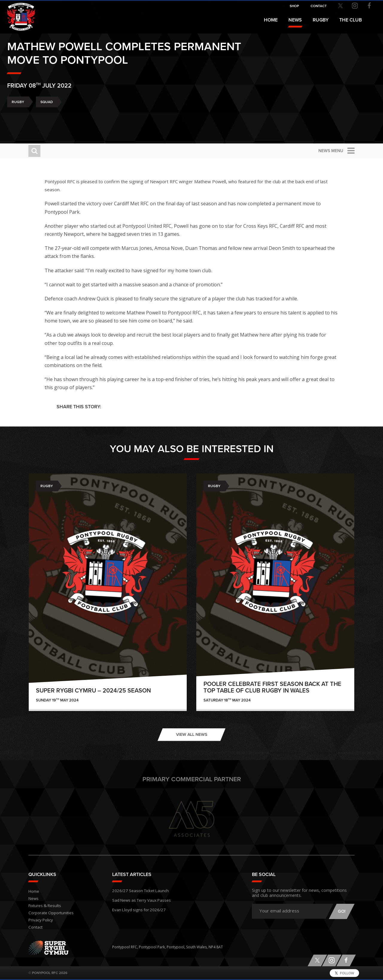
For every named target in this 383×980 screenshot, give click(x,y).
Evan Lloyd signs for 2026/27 (136, 907)
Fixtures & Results (43, 906)
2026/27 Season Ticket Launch (137, 890)
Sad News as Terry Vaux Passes (139, 899)
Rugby (39, 117)
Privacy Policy (40, 920)
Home (271, 20)
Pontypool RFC (18, 14)
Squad (68, 117)
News (295, 20)
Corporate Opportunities (50, 913)
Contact (35, 927)
